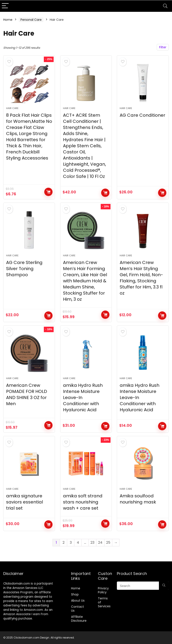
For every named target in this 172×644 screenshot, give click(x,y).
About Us (78, 601)
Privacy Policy (103, 590)
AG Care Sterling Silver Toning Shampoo (24, 269)
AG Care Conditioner (142, 115)
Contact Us (77, 609)
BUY (162, 193)
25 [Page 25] (108, 542)
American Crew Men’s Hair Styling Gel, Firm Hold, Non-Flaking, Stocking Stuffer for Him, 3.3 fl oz (141, 278)
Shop (75, 594)
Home (8, 20)
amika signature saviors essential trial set (25, 502)
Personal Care (31, 20)
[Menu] (5, 6)
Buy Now (48, 192)
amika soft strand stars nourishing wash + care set (83, 502)
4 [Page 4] (78, 542)
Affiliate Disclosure (79, 619)
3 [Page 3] (71, 542)
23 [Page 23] (92, 542)
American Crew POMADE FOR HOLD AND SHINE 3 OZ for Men (27, 394)
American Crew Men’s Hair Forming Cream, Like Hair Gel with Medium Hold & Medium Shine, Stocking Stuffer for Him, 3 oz (85, 281)
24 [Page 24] (100, 542)
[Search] (165, 6)
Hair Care (12, 108)
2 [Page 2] (64, 542)
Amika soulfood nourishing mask (138, 499)
